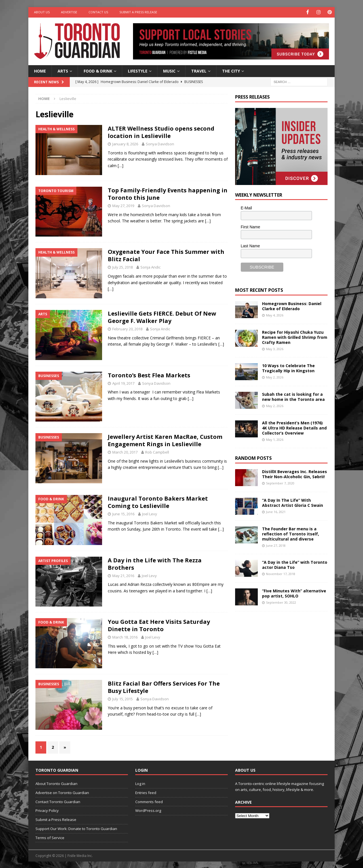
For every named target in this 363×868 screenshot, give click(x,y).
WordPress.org (148, 810)
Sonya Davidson (160, 144)
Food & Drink (98, 70)
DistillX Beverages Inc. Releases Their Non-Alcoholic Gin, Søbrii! (295, 474)
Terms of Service (50, 837)
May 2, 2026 (275, 377)
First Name (250, 227)
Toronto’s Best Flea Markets (149, 375)
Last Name (250, 245)
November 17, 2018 (281, 574)
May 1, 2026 (275, 439)
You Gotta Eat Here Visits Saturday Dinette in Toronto (159, 625)
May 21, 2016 (123, 575)
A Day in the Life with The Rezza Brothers (155, 563)
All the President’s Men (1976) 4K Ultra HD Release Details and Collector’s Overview (294, 427)
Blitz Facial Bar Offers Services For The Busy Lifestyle (164, 687)
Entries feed (146, 792)
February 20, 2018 (127, 329)
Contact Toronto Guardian (58, 801)
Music (169, 70)
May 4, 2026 (275, 315)
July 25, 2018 (123, 267)
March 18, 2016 (125, 637)
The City (231, 70)
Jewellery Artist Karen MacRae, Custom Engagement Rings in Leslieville (165, 440)
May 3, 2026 (275, 349)
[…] (121, 165)
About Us (42, 12)
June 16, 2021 (276, 511)
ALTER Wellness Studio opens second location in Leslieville (161, 132)
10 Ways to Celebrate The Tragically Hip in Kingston (288, 368)
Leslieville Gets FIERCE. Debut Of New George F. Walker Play (162, 317)
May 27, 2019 (123, 205)
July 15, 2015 (123, 698)
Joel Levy (150, 513)
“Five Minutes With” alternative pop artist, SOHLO (294, 593)
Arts (63, 70)
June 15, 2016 (123, 513)
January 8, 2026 (125, 144)
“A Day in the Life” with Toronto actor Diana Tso (295, 564)
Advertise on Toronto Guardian (62, 792)
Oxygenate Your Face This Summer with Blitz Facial (166, 255)
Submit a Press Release (138, 12)
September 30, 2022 (281, 602)
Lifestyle (138, 70)
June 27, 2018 (276, 545)
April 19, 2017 (123, 383)
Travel (199, 70)
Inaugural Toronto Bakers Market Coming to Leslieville (158, 502)
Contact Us (98, 12)
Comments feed (149, 801)
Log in (140, 783)
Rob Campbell (157, 452)
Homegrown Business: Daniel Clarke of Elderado (292, 306)
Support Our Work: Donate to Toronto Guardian (76, 828)
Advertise (69, 12)
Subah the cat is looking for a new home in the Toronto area (293, 396)
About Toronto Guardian (56, 783)
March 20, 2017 (125, 452)
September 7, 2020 (280, 483)
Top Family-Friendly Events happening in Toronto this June (168, 193)
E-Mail (246, 208)
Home (40, 70)
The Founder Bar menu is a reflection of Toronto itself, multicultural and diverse (291, 533)
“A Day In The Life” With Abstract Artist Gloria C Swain (293, 502)
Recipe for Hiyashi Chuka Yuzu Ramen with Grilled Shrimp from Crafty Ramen (295, 337)
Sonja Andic (150, 267)
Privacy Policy (47, 810)
